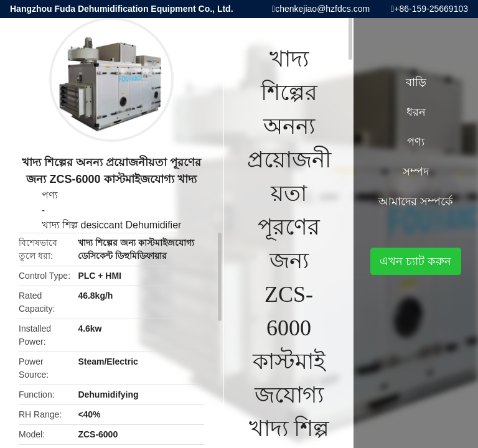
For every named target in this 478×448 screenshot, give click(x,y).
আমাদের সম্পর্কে (416, 202)
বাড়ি (416, 82)
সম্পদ (416, 172)
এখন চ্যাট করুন (415, 261)
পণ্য (50, 195)
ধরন (416, 112)
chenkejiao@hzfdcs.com (322, 9)
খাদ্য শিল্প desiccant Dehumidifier (112, 225)
